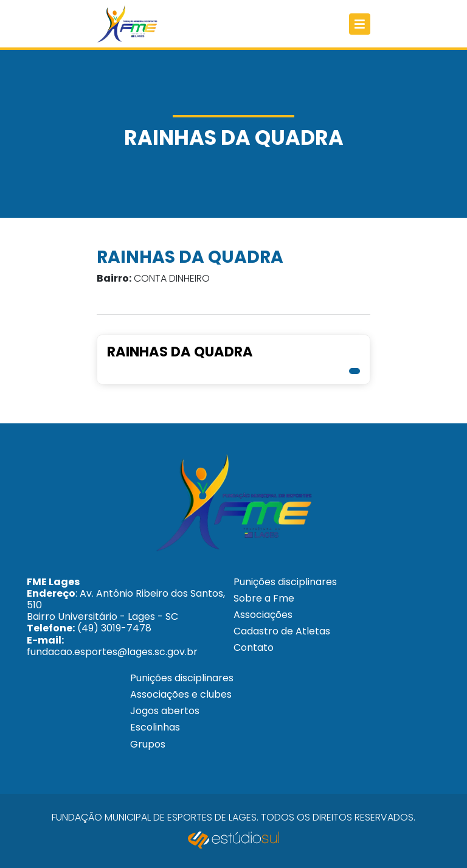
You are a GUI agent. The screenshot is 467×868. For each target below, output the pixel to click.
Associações (263, 615)
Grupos (148, 744)
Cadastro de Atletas (282, 631)
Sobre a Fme (264, 598)
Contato (254, 648)
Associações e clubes (181, 694)
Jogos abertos (165, 711)
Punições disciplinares (285, 582)
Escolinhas (155, 727)
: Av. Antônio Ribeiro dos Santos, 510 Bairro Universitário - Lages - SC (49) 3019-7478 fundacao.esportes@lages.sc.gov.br (126, 617)
